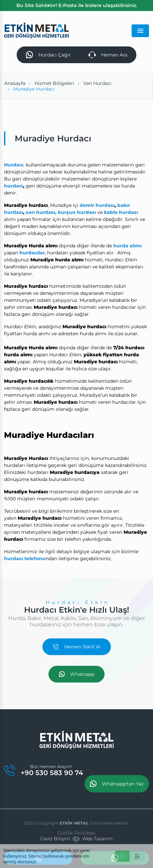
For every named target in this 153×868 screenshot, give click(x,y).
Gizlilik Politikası (76, 833)
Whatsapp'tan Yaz (117, 784)
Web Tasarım (97, 839)
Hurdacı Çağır (48, 55)
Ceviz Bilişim (55, 839)
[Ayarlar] (137, 856)
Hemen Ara (108, 55)
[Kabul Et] (122, 856)
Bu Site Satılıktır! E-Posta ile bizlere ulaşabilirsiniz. (77, 5)
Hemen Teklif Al (77, 647)
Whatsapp (76, 674)
